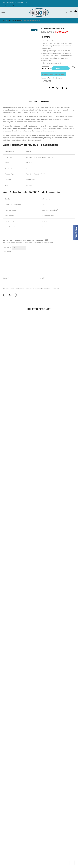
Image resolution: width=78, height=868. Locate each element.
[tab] (32, 101)
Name (6, 277)
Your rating (8, 247)
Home (4, 21)
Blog (59, 501)
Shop (21, 501)
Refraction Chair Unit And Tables (52, 430)
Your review (8, 251)
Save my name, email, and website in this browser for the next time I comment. (31, 288)
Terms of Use (45, 454)
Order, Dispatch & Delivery (11, 447)
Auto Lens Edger (46, 423)
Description (32, 101)
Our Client (5, 451)
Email (42, 277)
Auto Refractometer (14, 21)
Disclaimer (44, 447)
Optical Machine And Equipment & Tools (55, 433)
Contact (45, 501)
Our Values (5, 454)
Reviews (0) (46, 101)
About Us (28, 501)
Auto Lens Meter (46, 426)
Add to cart (61, 68)
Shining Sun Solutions (55, 496)
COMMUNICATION (47, 451)
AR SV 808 (48, 81)
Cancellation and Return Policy (51, 458)
